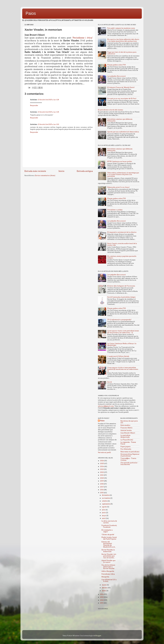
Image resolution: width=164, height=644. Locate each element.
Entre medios (125, 425)
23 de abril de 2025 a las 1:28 (48, 100)
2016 (102, 490)
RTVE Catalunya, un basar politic (120, 161)
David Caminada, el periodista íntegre (121, 297)
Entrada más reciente (35, 171)
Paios (31, 13)
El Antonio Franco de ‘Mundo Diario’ (121, 87)
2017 (102, 487)
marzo (104, 585)
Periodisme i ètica (108, 574)
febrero (105, 588)
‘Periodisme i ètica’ (82, 38)
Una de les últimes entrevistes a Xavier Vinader (108, 567)
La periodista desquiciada (125, 436)
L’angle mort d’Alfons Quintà (118, 356)
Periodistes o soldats (115, 210)
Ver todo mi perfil (104, 452)
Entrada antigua (85, 171)
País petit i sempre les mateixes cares (121, 28)
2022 (102, 472)
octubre (105, 501)
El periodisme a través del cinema (111, 110)
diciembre (106, 495)
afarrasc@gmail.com (106, 406)
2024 (102, 466)
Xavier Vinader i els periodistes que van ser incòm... (109, 556)
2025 (102, 464)
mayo (104, 516)
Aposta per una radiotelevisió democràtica (123, 132)
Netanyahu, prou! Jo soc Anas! (118, 187)
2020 (102, 478)
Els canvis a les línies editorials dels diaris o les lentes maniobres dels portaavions (123, 40)
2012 (102, 600)
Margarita (105, 577)
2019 (102, 481)
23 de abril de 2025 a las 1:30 (48, 124)
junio (104, 513)
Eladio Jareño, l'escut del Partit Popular (109, 538)
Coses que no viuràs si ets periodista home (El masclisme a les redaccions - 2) (123, 332)
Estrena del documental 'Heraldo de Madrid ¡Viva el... (109, 544)
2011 (102, 603)
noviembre (106, 498)
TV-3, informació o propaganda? (119, 320)
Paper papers (126, 447)
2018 (102, 484)
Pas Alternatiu (126, 449)
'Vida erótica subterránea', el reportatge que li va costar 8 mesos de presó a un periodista (123, 174)
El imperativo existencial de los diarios (122, 232)
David (110, 382)
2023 (102, 469)
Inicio (61, 171)
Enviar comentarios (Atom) (45, 175)
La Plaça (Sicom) (127, 440)
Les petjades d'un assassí (117, 76)
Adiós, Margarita (108, 571)
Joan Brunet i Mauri (128, 433)
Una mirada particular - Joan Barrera (129, 464)
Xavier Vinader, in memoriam (108, 551)
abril (104, 518)
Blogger (98, 636)
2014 (102, 594)
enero (104, 591)
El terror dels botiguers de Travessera (121, 286)
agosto (105, 507)
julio (104, 510)
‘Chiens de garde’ (108, 535)
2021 (102, 475)
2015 (102, 493)
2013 (102, 597)
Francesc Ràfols (126, 428)
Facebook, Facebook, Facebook (109, 526)
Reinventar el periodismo (130, 452)
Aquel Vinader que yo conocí (108, 561)
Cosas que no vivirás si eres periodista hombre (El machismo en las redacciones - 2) (123, 369)
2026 (102, 461)
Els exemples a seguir (107, 531)
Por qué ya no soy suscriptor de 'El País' (122, 99)
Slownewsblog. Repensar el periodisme (130, 455)
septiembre (106, 504)
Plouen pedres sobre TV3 (117, 65)
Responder (34, 105)
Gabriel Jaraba (126, 430)
